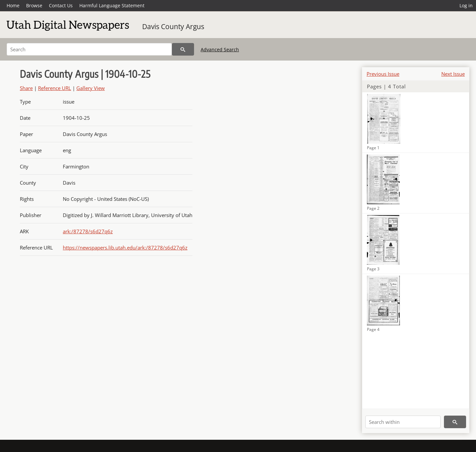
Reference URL (55, 88)
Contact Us (61, 5)
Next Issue (453, 74)
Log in (466, 5)
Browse (34, 5)
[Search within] (403, 422)
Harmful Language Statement (112, 5)
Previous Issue (383, 74)
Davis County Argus (173, 26)
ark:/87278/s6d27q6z (88, 231)
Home (13, 5)
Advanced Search (220, 49)
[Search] (89, 49)
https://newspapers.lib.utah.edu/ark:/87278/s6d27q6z (125, 248)
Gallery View (91, 88)
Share (26, 88)
